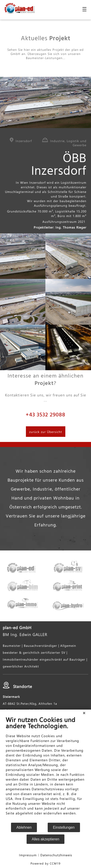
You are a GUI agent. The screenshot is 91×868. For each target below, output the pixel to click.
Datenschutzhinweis (56, 855)
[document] (45, 769)
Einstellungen (64, 827)
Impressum (28, 855)
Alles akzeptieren (46, 839)
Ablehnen (24, 827)
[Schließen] (84, 713)
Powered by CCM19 (45, 863)
